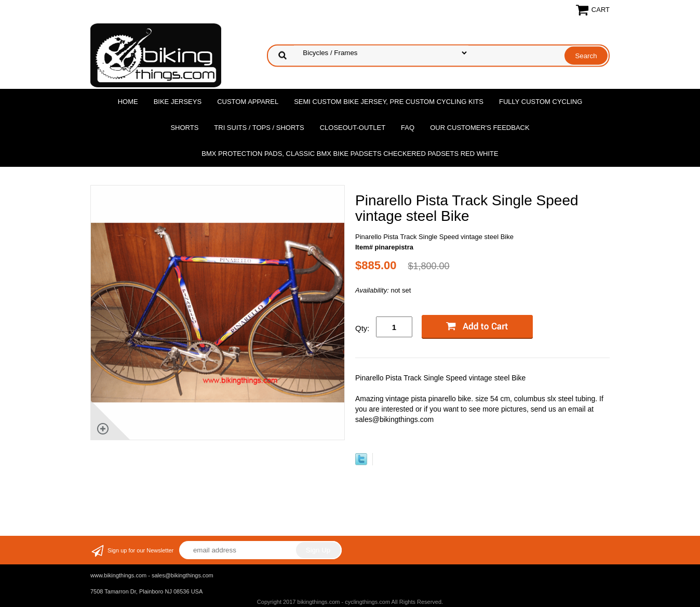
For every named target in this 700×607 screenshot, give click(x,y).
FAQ (408, 128)
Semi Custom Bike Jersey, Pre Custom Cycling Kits (389, 102)
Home (128, 102)
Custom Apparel (248, 102)
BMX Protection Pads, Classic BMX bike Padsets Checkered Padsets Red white (350, 154)
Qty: (362, 328)
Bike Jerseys (178, 102)
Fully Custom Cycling (541, 102)
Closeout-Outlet (353, 128)
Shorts (184, 128)
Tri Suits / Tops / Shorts (259, 128)
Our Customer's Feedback (480, 128)
